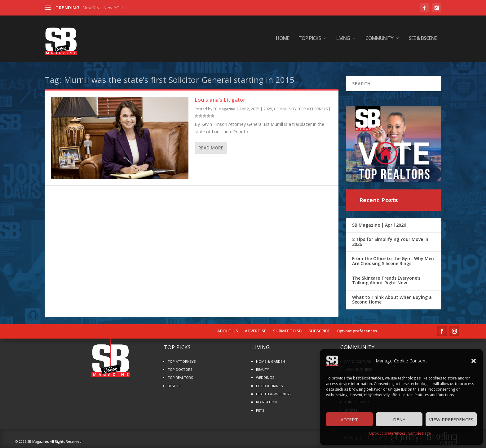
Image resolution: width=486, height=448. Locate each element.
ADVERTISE (256, 331)
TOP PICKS (310, 40)
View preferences (451, 419)
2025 (268, 110)
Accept (349, 419)
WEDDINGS (265, 378)
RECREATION (266, 403)
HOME (283, 40)
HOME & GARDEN (270, 362)
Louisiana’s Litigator (220, 100)
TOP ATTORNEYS (313, 110)
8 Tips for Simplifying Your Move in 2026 (390, 242)
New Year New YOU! (103, 8)
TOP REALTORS (180, 378)
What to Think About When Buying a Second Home (392, 300)
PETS (260, 411)
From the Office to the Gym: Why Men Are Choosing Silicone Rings (393, 262)
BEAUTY (263, 370)
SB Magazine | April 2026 (379, 225)
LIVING (343, 40)
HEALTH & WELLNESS (273, 394)
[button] (474, 361)
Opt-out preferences (387, 433)
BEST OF (175, 386)
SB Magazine (224, 110)
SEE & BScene (423, 40)
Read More (211, 148)
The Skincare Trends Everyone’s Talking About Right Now (386, 281)
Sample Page (420, 433)
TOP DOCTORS (180, 370)
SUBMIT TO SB (287, 331)
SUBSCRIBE (319, 331)
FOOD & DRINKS (269, 386)
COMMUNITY (379, 40)
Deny (399, 419)
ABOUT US (228, 331)
